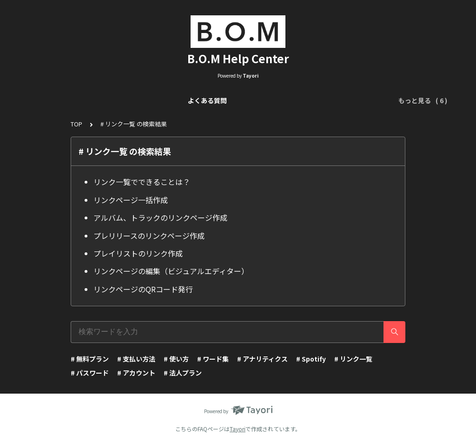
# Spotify (311, 359)
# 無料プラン (90, 359)
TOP (76, 124)
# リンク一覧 (353, 359)
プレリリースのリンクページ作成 (149, 236)
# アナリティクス (262, 359)
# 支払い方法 (136, 359)
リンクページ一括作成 (131, 200)
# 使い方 (176, 359)
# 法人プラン (183, 373)
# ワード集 (213, 359)
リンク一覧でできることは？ (142, 182)
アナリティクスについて (342, 100)
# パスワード (90, 373)
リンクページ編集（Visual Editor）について (227, 100)
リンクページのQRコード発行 (143, 289)
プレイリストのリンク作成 (138, 253)
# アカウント (136, 373)
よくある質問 (57, 100)
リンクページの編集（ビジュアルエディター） (171, 271)
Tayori (238, 429)
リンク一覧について (119, 100)
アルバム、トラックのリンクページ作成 (160, 217)
